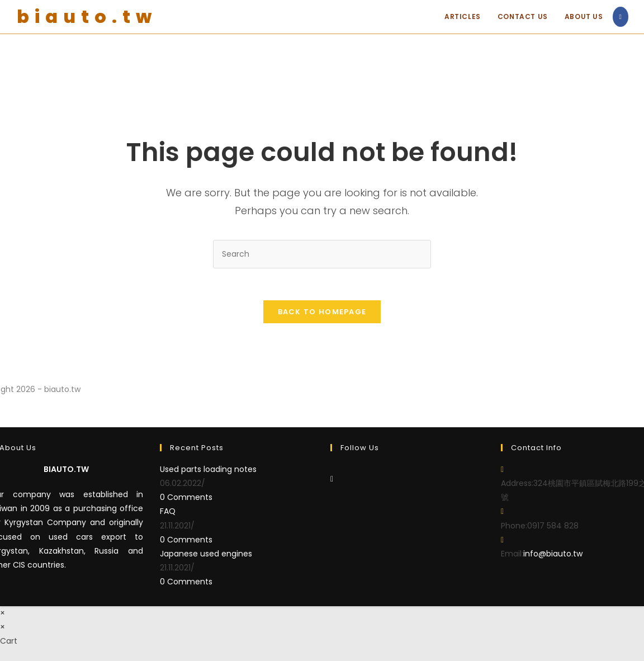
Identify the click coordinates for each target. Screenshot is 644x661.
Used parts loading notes (208, 471)
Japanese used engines (206, 555)
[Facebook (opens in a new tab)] (621, 17)
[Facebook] (332, 480)
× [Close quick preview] (3, 614)
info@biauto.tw (553, 555)
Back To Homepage (322, 313)
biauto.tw (87, 16)
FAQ (168, 513)
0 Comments (186, 499)
